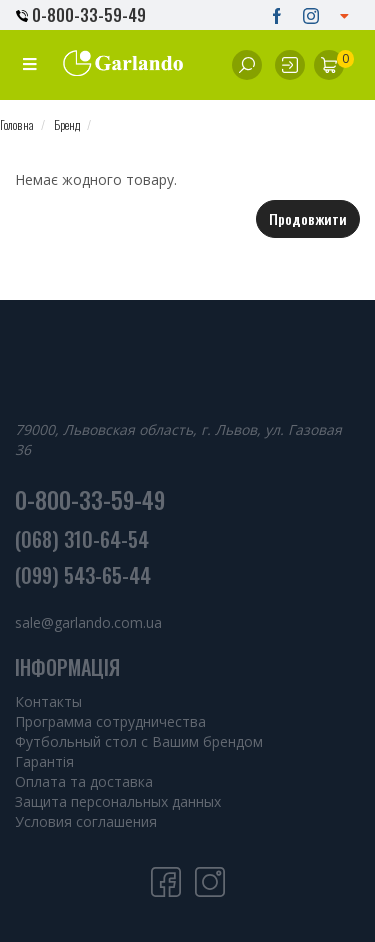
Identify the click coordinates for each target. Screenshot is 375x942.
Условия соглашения (86, 821)
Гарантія (44, 761)
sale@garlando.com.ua (88, 622)
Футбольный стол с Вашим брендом (139, 741)
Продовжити (308, 218)
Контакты (48, 701)
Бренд (67, 124)
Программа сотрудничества (110, 721)
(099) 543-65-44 (83, 575)
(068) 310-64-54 (82, 539)
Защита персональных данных (118, 801)
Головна (17, 124)
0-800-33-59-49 (81, 15)
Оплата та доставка (84, 781)
